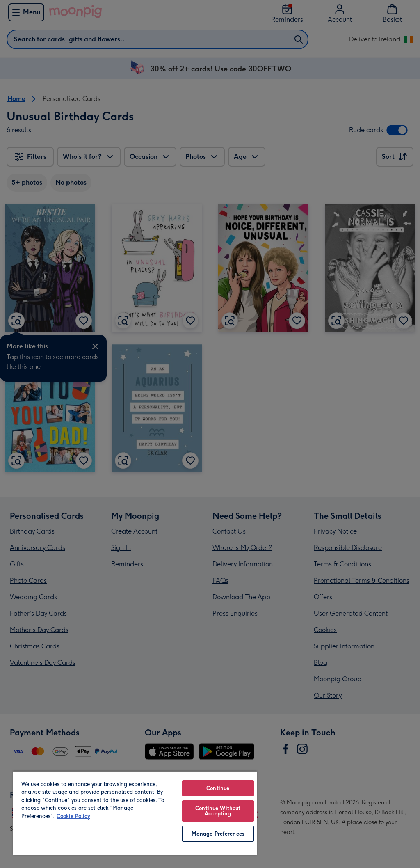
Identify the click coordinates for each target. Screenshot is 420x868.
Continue (218, 788)
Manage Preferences (218, 834)
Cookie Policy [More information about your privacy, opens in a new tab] (73, 816)
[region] (135, 813)
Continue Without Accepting (218, 811)
